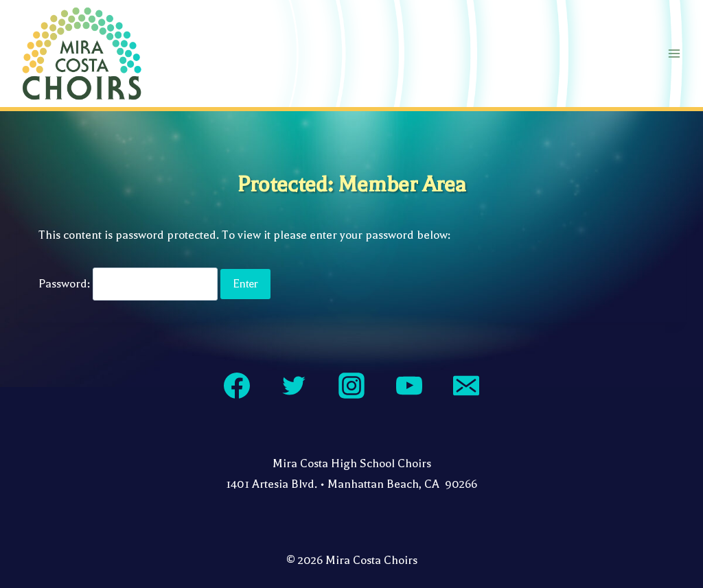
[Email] (466, 386)
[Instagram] (351, 386)
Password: (128, 284)
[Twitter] (294, 386)
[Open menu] (674, 53)
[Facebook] (237, 386)
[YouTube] (409, 386)
